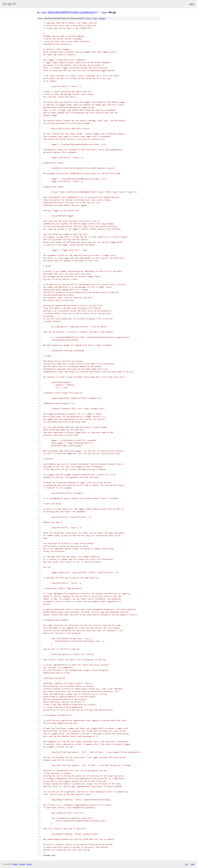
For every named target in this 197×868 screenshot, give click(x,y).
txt (186, 864)
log (95, 18)
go (38, 12)
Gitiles (15, 864)
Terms (29, 864)
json (192, 864)
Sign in (192, 4)
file (88, 18)
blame (102, 18)
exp (44, 12)
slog (104, 12)
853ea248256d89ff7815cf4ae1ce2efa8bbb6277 (72, 12)
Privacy (22, 864)
